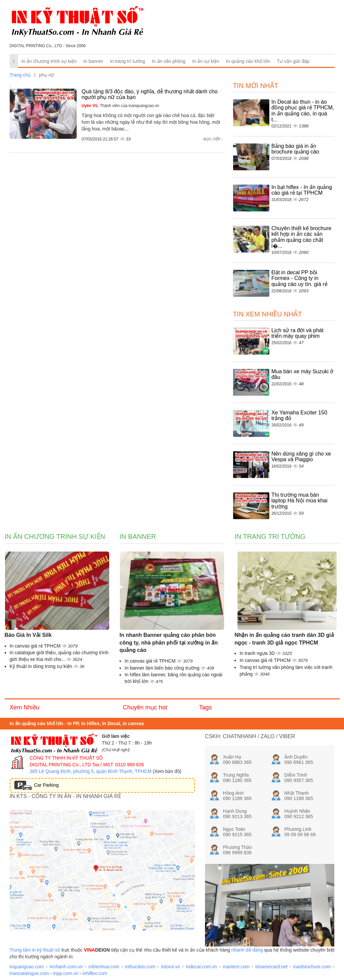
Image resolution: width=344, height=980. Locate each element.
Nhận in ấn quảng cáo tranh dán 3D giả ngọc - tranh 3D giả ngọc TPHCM (284, 639)
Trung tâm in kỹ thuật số (35, 950)
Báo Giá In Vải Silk (28, 635)
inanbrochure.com (312, 967)
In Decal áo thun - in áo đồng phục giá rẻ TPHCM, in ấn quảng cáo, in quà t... (303, 111)
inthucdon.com (140, 967)
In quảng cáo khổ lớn (248, 61)
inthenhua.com (104, 967)
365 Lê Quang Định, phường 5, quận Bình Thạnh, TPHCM (91, 771)
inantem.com (236, 967)
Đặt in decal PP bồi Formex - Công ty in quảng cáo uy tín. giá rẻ (299, 278)
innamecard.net (271, 967)
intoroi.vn (171, 967)
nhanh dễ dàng (247, 950)
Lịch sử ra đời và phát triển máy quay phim (297, 333)
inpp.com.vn (65, 973)
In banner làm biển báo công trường (163, 668)
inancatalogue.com (29, 973)
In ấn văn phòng (169, 61)
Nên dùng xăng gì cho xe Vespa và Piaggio (301, 457)
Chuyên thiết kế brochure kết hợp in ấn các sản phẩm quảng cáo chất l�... (301, 237)
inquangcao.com (27, 967)
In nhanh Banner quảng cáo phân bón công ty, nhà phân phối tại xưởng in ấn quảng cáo (169, 643)
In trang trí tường (127, 61)
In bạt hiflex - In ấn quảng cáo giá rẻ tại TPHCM (302, 190)
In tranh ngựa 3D (258, 653)
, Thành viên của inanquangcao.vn (121, 106)
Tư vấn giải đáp (293, 61)
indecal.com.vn (201, 967)
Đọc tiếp (213, 139)
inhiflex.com (95, 973)
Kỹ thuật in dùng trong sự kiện (42, 666)
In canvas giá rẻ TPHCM (36, 646)
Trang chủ (20, 75)
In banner (93, 61)
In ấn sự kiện (206, 61)
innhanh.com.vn (66, 967)
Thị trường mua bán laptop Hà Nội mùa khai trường (299, 501)
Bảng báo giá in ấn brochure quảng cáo (295, 149)
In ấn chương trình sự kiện (49, 61)
